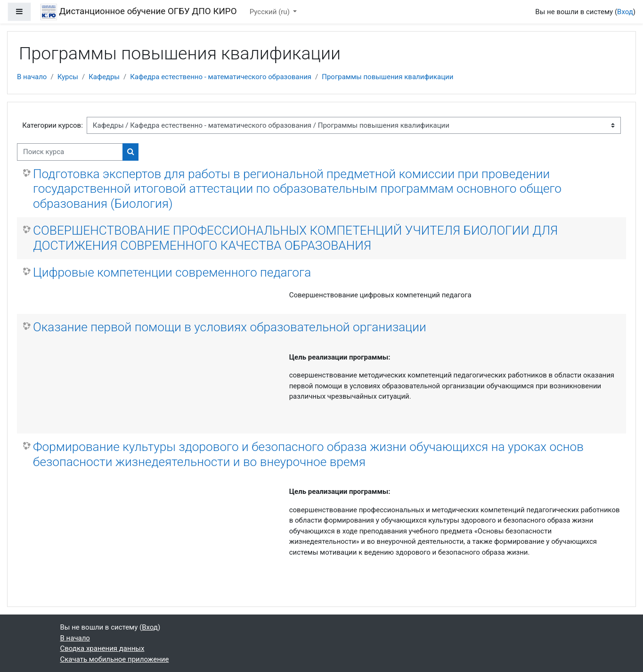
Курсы (68, 77)
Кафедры (104, 77)
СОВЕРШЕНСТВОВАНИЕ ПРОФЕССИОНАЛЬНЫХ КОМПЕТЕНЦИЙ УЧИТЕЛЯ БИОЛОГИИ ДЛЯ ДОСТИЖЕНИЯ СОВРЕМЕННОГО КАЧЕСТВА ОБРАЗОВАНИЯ (295, 238)
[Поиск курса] (70, 152)
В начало (32, 77)
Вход (625, 12)
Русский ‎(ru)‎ (271, 12)
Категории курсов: (53, 125)
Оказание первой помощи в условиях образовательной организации (230, 327)
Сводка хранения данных (102, 648)
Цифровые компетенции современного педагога (172, 272)
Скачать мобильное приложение (115, 659)
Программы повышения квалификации (387, 77)
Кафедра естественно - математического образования (221, 77)
